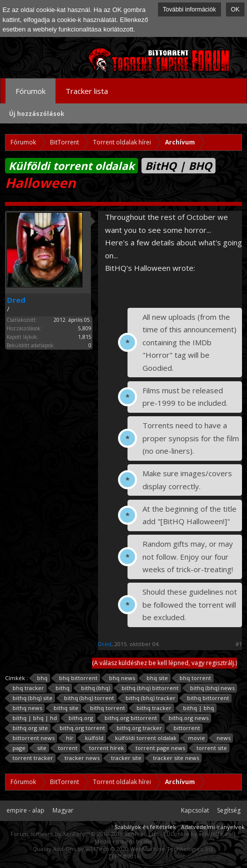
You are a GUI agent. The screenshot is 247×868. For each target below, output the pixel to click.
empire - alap (25, 810)
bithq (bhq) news (211, 688)
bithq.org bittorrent (129, 718)
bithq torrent (106, 708)
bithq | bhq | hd (33, 718)
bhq (41, 678)
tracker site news (174, 758)
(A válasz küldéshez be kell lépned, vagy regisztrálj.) (164, 663)
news (222, 738)
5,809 (85, 328)
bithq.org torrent (81, 728)
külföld (93, 738)
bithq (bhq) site (31, 698)
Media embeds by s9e (124, 841)
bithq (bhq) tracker (149, 698)
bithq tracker (152, 708)
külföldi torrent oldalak (144, 738)
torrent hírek (105, 748)
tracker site (125, 758)
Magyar (63, 810)
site (40, 748)
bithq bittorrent (206, 698)
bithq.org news (187, 718)
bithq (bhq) (94, 688)
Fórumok (30, 91)
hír (68, 738)
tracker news (80, 758)
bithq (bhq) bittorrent (148, 688)
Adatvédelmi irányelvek (213, 827)
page (17, 748)
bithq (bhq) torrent (87, 698)
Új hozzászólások (37, 114)
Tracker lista (87, 91)
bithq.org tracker (138, 728)
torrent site (210, 748)
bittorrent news (32, 738)
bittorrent (185, 728)
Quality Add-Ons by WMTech (124, 849)
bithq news (26, 708)
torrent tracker (31, 758)
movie (195, 738)
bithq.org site (29, 728)
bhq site (156, 678)
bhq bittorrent (77, 678)
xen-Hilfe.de (215, 834)
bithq (61, 688)
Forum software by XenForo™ (84, 834)
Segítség (229, 810)
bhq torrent (194, 678)
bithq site (64, 708)
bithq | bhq (197, 708)
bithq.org (79, 718)
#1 (239, 644)
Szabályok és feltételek (145, 827)
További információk (189, 9)
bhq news (120, 678)
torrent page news (159, 748)
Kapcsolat (195, 810)
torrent (66, 748)
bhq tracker (27, 688)
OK (235, 9)
